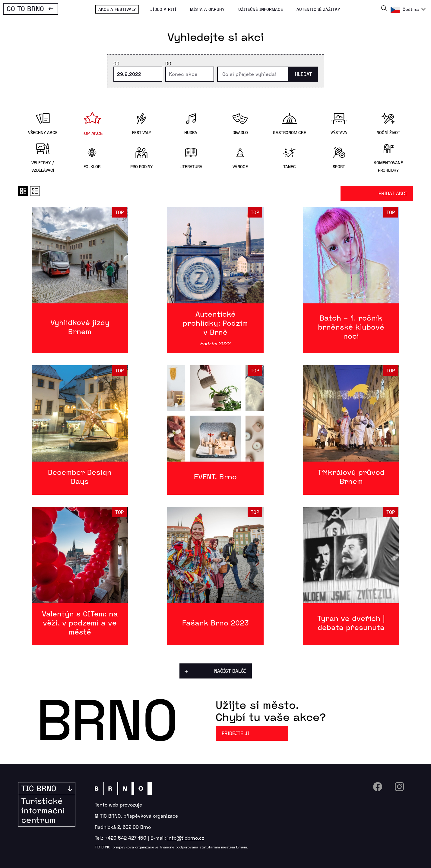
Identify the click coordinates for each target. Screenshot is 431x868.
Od (116, 63)
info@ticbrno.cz (186, 838)
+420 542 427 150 (125, 838)
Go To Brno (25, 8)
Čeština (411, 9)
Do (168, 63)
